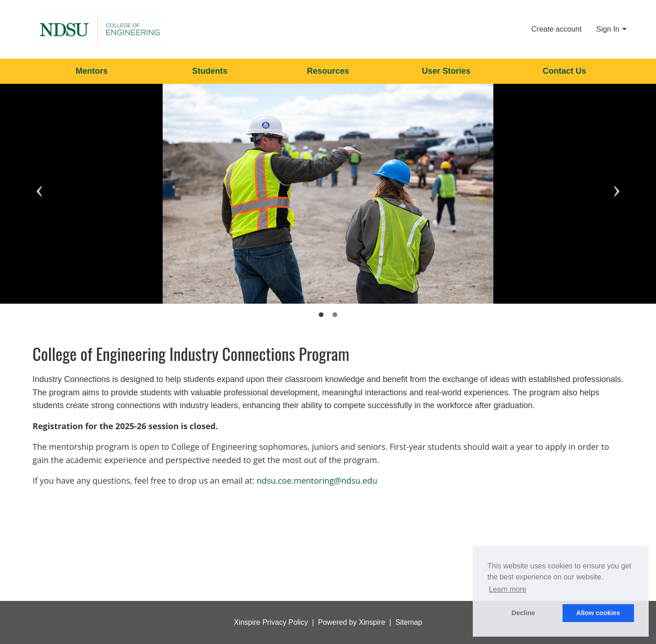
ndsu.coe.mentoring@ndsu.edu (317, 480)
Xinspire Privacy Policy (271, 622)
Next (617, 175)
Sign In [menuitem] (608, 29)
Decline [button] (523, 613)
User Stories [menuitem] (446, 71)
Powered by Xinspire (352, 622)
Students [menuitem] (210, 71)
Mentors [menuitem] (92, 71)
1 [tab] (321, 315)
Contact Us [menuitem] (564, 71)
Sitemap (409, 622)
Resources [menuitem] (328, 71)
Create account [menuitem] (557, 29)
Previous (39, 175)
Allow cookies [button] (598, 613)
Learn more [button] (508, 589)
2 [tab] (335, 315)
